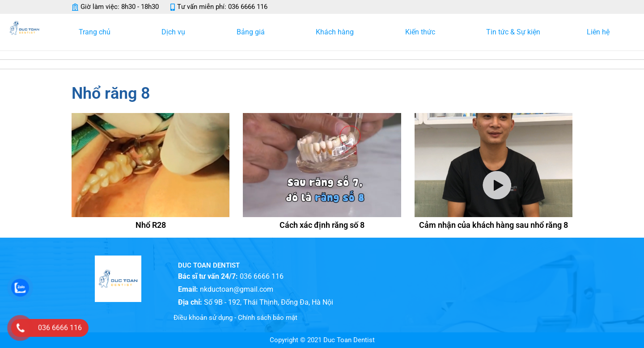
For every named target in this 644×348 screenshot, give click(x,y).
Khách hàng (337, 32)
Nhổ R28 (151, 225)
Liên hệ (598, 32)
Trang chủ (97, 32)
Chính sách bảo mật (268, 318)
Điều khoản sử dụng (203, 318)
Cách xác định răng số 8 (322, 225)
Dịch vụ (176, 32)
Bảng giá (253, 32)
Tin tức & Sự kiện (513, 32)
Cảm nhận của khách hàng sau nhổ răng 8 (494, 225)
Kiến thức (422, 32)
